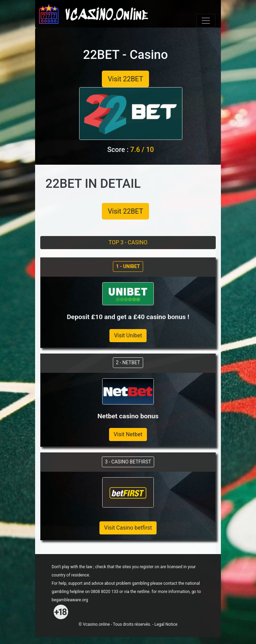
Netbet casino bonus (128, 416)
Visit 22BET (125, 79)
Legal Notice (166, 624)
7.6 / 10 (142, 150)
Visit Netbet (128, 434)
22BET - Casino (125, 55)
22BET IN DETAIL (93, 184)
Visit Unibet (128, 335)
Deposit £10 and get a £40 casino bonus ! (128, 317)
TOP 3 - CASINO (128, 242)
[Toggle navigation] (206, 21)
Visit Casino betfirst (128, 528)
